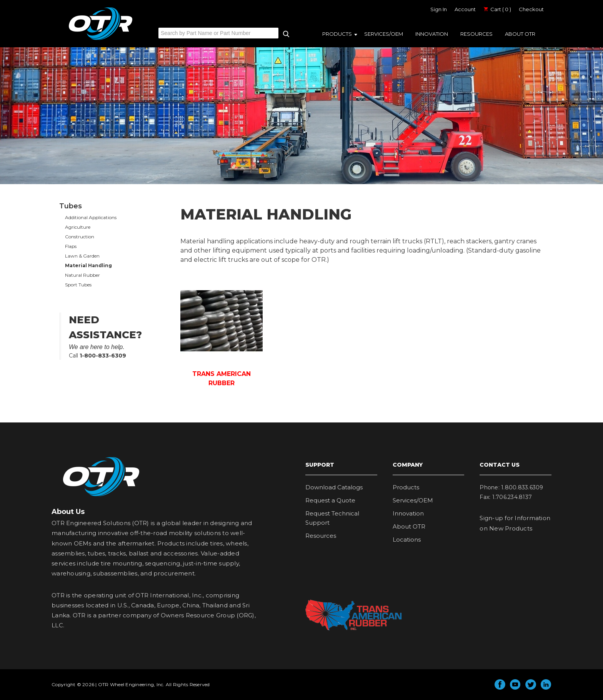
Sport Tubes (78, 285)
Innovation (432, 34)
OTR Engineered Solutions (101, 40)
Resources (476, 34)
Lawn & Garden (82, 256)
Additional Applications (91, 217)
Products (337, 34)
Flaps (71, 246)
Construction (80, 237)
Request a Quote (330, 500)
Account (465, 9)
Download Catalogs (334, 487)
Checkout (531, 9)
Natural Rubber (82, 275)
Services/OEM (384, 34)
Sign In (439, 9)
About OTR (520, 34)
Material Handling (88, 265)
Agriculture (78, 227)
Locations (407, 540)
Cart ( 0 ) (497, 9)
